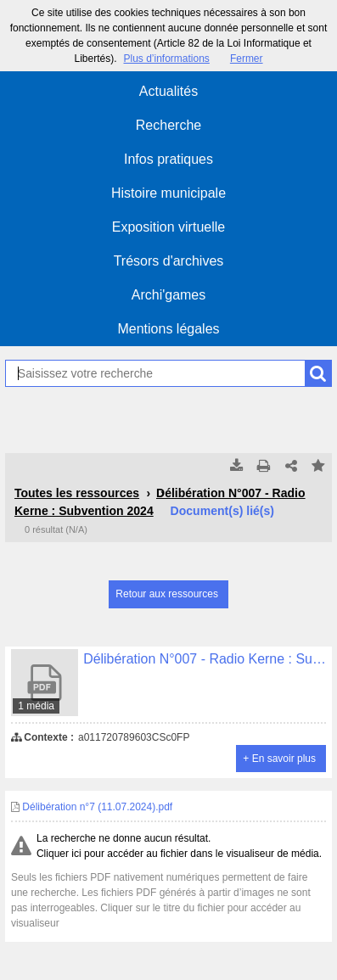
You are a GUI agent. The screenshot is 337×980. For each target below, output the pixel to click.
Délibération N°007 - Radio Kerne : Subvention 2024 (160, 502)
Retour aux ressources (167, 594)
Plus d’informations (166, 59)
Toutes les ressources (77, 493)
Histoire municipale (168, 193)
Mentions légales (168, 329)
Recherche (168, 125)
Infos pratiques (168, 159)
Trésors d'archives (169, 261)
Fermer (247, 59)
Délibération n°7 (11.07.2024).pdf (92, 807)
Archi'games (169, 295)
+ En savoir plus (279, 759)
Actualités (168, 91)
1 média (36, 706)
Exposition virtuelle (168, 227)
